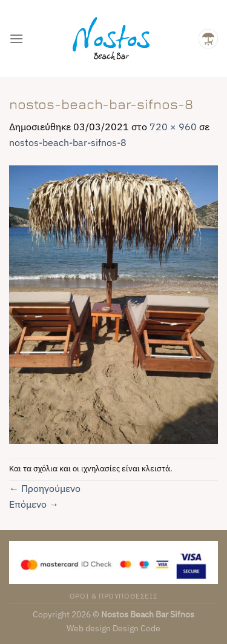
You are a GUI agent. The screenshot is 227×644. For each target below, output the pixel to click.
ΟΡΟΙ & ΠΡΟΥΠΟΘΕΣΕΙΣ (114, 596)
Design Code (137, 628)
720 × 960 (173, 127)
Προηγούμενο (45, 488)
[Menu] (16, 38)
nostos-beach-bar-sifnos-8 (68, 142)
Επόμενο (34, 504)
